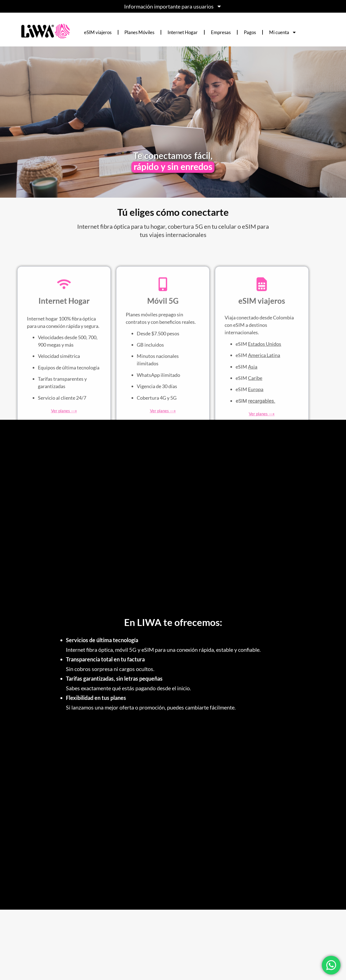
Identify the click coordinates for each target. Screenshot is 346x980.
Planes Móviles (139, 32)
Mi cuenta (283, 32)
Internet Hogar (183, 32)
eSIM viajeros (98, 32)
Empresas (221, 32)
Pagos (250, 32)
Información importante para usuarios (173, 6)
